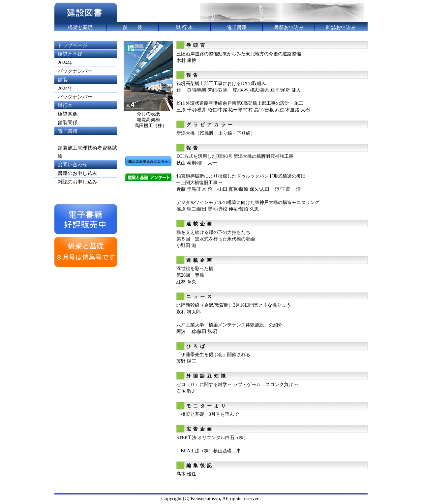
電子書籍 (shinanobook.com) (77, 135)
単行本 (65, 105)
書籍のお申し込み (77, 173)
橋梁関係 (68, 114)
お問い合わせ (73, 165)
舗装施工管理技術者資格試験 (87, 152)
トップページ (73, 45)
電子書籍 (237, 27)
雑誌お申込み (341, 27)
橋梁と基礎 (80, 27)
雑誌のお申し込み (77, 182)
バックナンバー (75, 71)
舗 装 (133, 27)
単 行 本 (184, 27)
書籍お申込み (289, 27)
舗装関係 (68, 122)
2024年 (65, 62)
